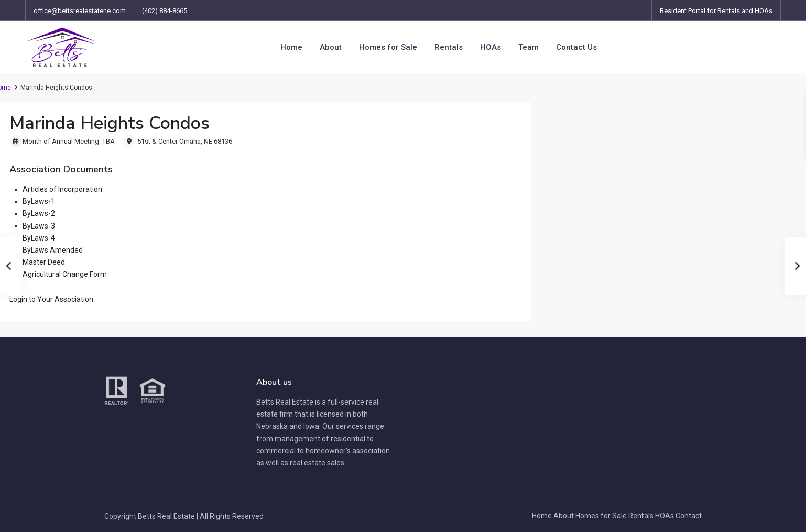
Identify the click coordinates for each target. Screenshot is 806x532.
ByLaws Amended (53, 250)
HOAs (491, 47)
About (331, 47)
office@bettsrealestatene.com (80, 11)
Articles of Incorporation (62, 189)
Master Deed (44, 262)
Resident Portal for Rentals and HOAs (716, 11)
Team (529, 47)
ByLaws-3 (39, 226)
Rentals (449, 47)
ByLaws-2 (39, 213)
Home (291, 47)
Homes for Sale (388, 47)
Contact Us (576, 47)
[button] (51, 299)
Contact (689, 516)
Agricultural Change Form (65, 274)
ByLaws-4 (39, 238)
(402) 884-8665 (165, 11)
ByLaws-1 (39, 201)
